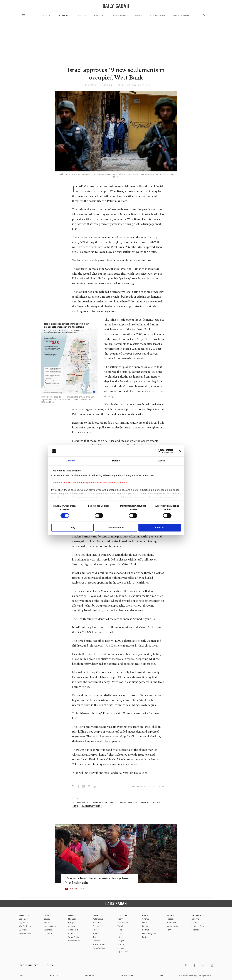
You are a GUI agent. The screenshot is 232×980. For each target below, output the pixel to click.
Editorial (195, 930)
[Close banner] (180, 451)
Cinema (145, 919)
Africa (138, 15)
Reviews (146, 937)
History (121, 944)
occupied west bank (128, 803)
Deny (72, 528)
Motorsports (172, 926)
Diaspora (48, 933)
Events (145, 926)
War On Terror (25, 926)
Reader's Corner (199, 926)
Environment (123, 923)
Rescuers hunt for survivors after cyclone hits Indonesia (98, 881)
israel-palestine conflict (104, 803)
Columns (195, 919)
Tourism (97, 933)
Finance (96, 930)
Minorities (48, 930)
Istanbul (47, 919)
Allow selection (116, 528)
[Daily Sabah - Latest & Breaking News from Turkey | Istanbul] (116, 6)
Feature (121, 948)
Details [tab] (116, 461)
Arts (145, 915)
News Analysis (25, 933)
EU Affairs (23, 930)
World (47, 15)
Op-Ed (194, 923)
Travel (120, 926)
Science (121, 937)
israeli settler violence (92, 806)
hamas (75, 806)
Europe (82, 15)
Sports (171, 915)
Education (48, 923)
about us (89, 975)
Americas (99, 15)
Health (120, 919)
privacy (54, 975)
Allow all (160, 528)
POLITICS (24, 915)
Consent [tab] (71, 461)
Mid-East (64, 15)
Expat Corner (123, 952)
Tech (95, 937)
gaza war (156, 803)
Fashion (121, 933)
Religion (121, 941)
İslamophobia (74, 941)
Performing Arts (149, 933)
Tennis (170, 930)
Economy (97, 923)
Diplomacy (24, 919)
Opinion (197, 915)
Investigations (50, 926)
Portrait (145, 930)
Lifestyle (123, 915)
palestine (144, 803)
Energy (96, 926)
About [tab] (161, 461)
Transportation (99, 944)
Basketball (171, 923)
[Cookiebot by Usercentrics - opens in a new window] (160, 451)
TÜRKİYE (48, 915)
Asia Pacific (120, 15)
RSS (161, 975)
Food (120, 930)
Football (170, 919)
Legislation (24, 923)
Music (145, 923)
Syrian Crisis (158, 15)
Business (98, 915)
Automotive (98, 919)
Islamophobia (181, 15)
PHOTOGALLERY (77, 889)
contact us (127, 975)
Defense (97, 941)
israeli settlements (81, 803)
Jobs (21, 975)
